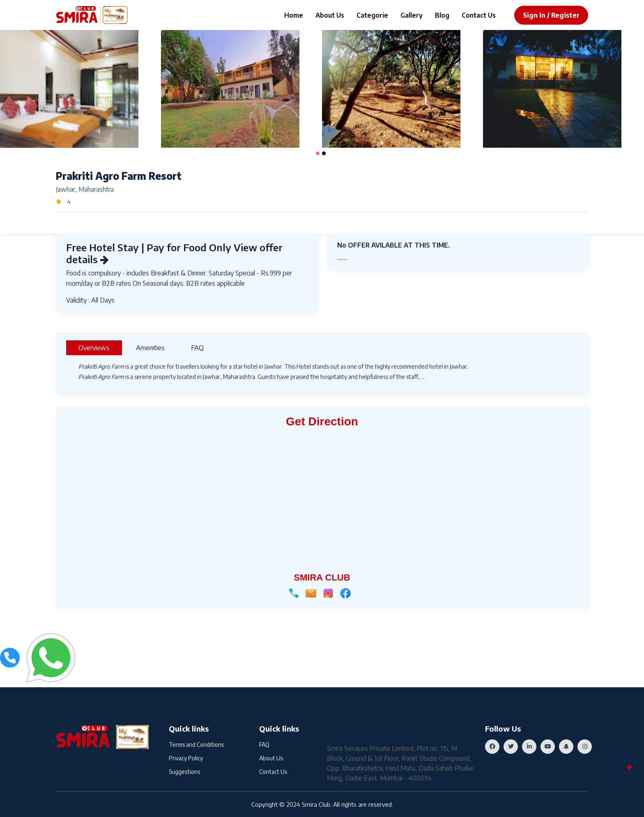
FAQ (264, 745)
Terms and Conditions (196, 745)
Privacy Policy (186, 758)
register (565, 15)
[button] (318, 153)
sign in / (536, 15)
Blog (442, 15)
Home (294, 15)
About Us (330, 15)
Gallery (412, 15)
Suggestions (184, 772)
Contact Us (479, 15)
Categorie (372, 15)
